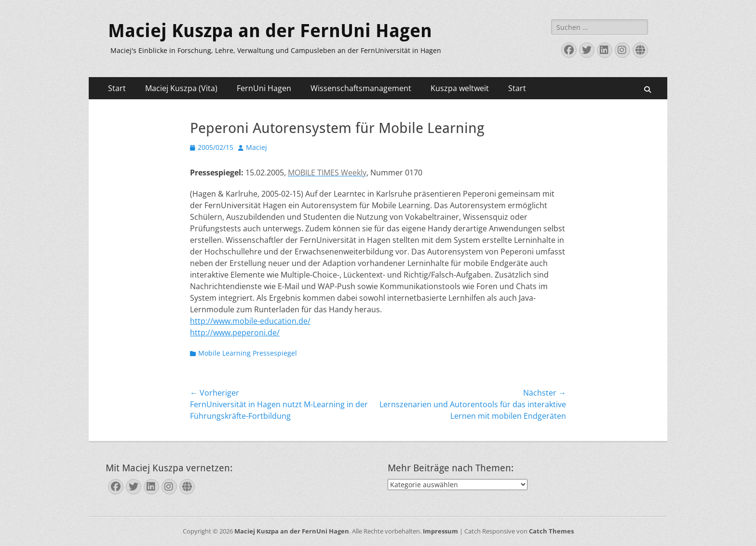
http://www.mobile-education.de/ (250, 321)
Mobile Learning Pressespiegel (248, 353)
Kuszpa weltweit (460, 88)
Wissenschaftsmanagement (361, 88)
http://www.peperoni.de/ (235, 333)
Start (117, 88)
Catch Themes (551, 531)
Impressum (440, 531)
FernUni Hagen (264, 88)
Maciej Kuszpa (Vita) (181, 88)
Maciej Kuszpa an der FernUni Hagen (270, 31)
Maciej (256, 147)
